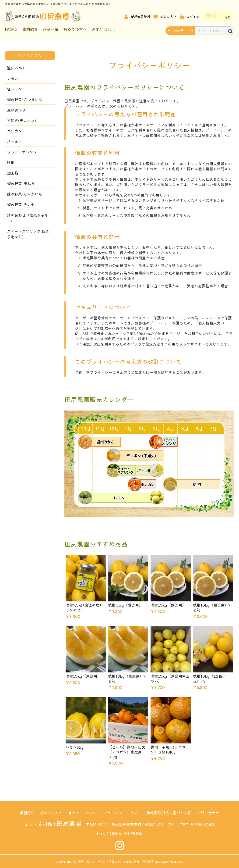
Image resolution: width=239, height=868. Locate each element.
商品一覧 (51, 29)
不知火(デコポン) (21, 120)
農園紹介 (30, 29)
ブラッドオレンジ (22, 152)
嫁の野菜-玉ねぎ (21, 183)
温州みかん (16, 68)
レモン (13, 78)
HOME (11, 29)
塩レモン (14, 89)
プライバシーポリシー (122, 813)
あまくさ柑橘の (53, 824)
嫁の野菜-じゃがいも (25, 194)
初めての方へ (75, 29)
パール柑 (14, 141)
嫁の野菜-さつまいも (25, 99)
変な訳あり (16, 110)
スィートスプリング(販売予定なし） (28, 234)
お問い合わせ (104, 29)
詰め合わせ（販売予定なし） (28, 218)
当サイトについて (83, 813)
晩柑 (11, 162)
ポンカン (14, 131)
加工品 (13, 173)
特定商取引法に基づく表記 (169, 813)
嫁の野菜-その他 (21, 204)
